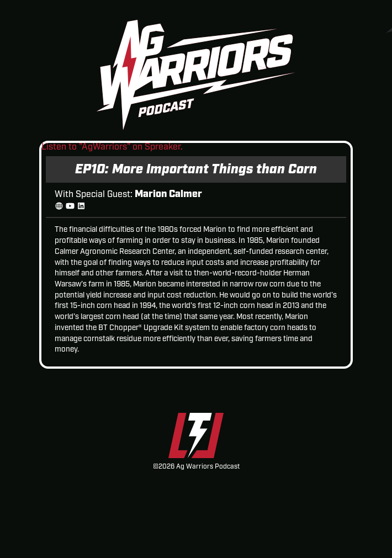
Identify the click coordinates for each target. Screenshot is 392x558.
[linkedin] (81, 207)
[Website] (59, 207)
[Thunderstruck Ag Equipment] (196, 437)
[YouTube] (70, 207)
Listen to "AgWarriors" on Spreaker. (112, 147)
